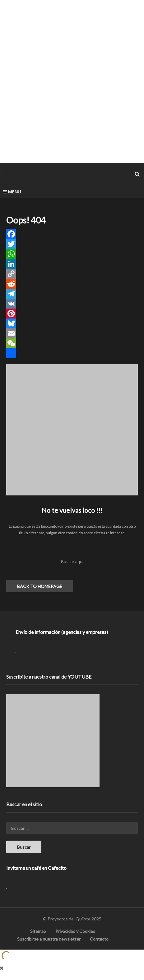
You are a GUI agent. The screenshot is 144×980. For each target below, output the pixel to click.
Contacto (99, 939)
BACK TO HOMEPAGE (40, 586)
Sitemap (38, 931)
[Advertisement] (72, 81)
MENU (12, 192)
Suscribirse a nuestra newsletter (49, 939)
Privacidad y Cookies (75, 931)
